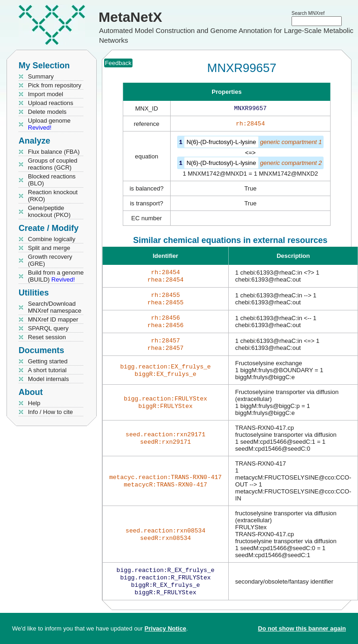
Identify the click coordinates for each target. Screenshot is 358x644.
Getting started (48, 361)
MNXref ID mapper (53, 319)
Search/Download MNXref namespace (55, 307)
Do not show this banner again (302, 628)
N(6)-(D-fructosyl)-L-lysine (221, 144)
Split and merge (49, 248)
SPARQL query (48, 328)
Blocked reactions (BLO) (52, 180)
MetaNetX (130, 17)
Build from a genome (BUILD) (56, 276)
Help (34, 403)
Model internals (48, 379)
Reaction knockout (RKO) (53, 196)
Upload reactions (51, 103)
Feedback (118, 63)
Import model (46, 94)
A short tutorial (47, 370)
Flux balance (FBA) (54, 152)
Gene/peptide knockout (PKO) (49, 211)
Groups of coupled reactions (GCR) (53, 164)
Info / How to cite (50, 412)
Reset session (47, 337)
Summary (41, 76)
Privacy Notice (166, 628)
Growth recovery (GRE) (50, 260)
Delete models (47, 112)
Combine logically (52, 239)
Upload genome (49, 124)
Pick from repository (55, 85)
